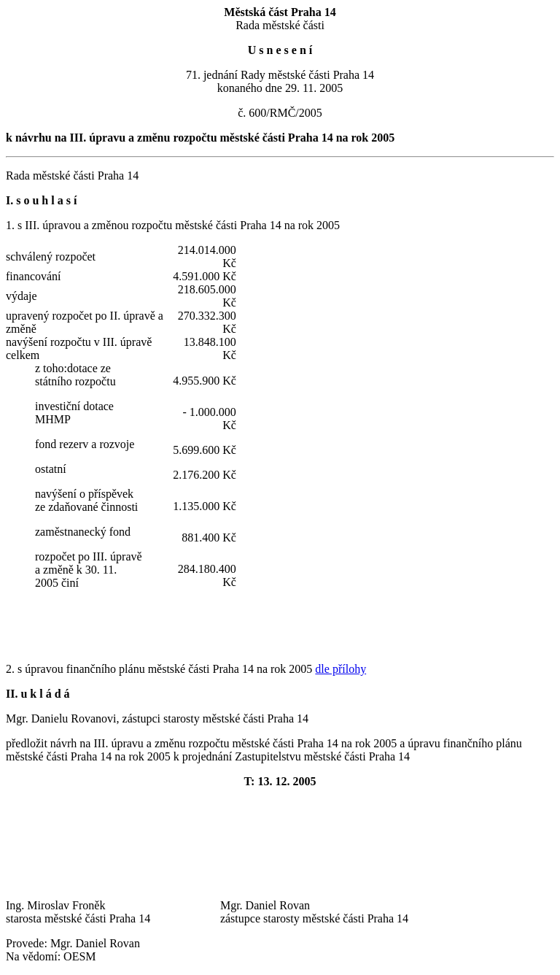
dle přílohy (341, 669)
